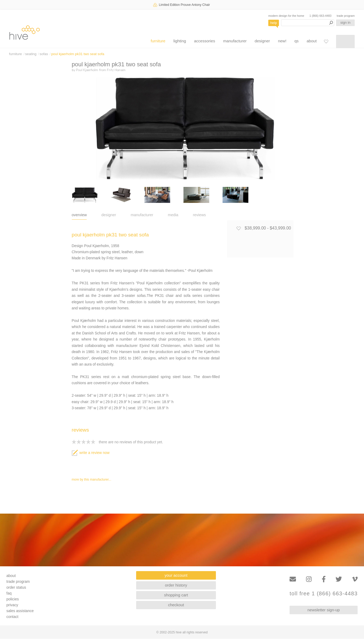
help (274, 23)
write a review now (91, 453)
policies (13, 599)
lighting (180, 41)
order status (16, 587)
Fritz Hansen (116, 70)
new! (282, 41)
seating (31, 54)
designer (262, 41)
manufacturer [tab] (142, 215)
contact (12, 617)
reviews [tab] (200, 215)
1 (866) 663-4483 (321, 16)
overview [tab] (79, 215)
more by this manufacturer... (92, 480)
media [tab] (173, 215)
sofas (44, 54)
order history (176, 585)
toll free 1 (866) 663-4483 (324, 594)
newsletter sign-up (324, 610)
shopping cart (176, 595)
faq (9, 593)
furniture (158, 41)
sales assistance (20, 611)
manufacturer (235, 41)
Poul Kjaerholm (87, 70)
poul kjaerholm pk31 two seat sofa (78, 54)
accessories (205, 41)
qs (296, 41)
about (312, 41)
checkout (176, 605)
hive (24, 32)
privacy (12, 605)
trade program (346, 16)
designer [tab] (109, 215)
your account (176, 575)
